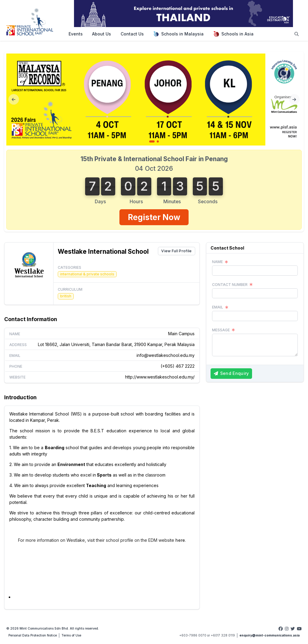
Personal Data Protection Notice (33, 635)
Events (76, 34)
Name (15, 334)
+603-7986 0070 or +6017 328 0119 (207, 635)
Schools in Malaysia (178, 34)
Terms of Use (71, 635)
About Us (102, 34)
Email (15, 356)
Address (18, 345)
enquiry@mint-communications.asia (269, 635)
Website (17, 377)
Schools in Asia (233, 34)
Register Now (154, 217)
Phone (16, 366)
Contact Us (132, 34)
